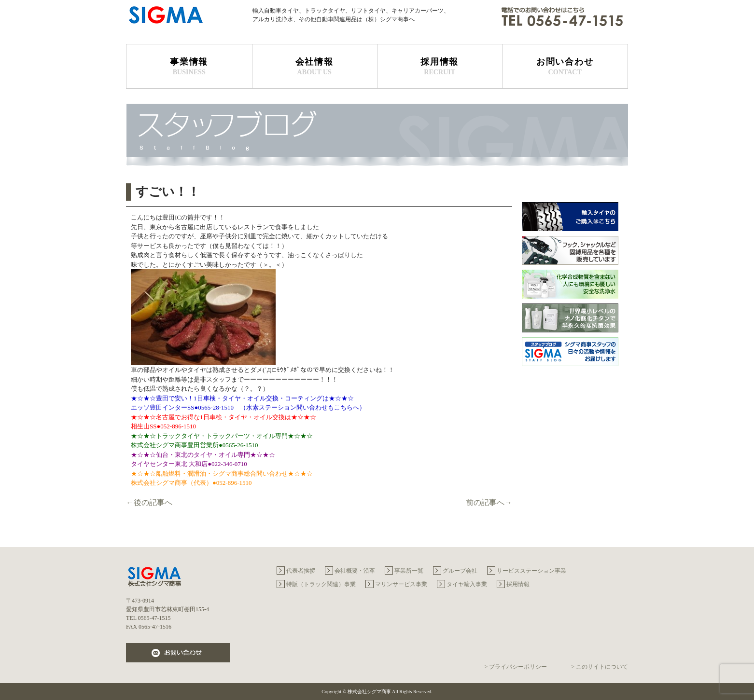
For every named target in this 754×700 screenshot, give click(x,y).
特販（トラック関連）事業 (321, 584)
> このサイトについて (600, 667)
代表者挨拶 (301, 571)
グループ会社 (460, 571)
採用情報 (440, 67)
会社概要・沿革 (355, 571)
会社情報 (315, 67)
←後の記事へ (149, 502)
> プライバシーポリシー (516, 667)
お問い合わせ (565, 67)
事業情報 (189, 67)
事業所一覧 (409, 571)
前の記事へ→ (489, 502)
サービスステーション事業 (531, 571)
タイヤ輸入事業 (467, 584)
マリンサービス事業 (401, 584)
